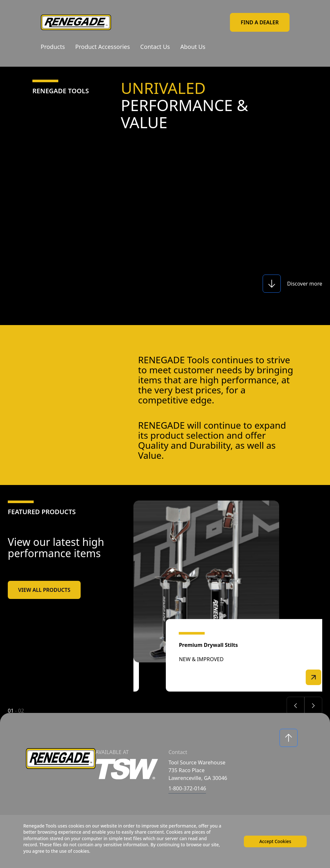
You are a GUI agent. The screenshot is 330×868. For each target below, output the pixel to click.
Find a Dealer (260, 22)
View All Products (44, 590)
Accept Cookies (274, 841)
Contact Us (155, 47)
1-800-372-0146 (187, 788)
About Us (193, 47)
